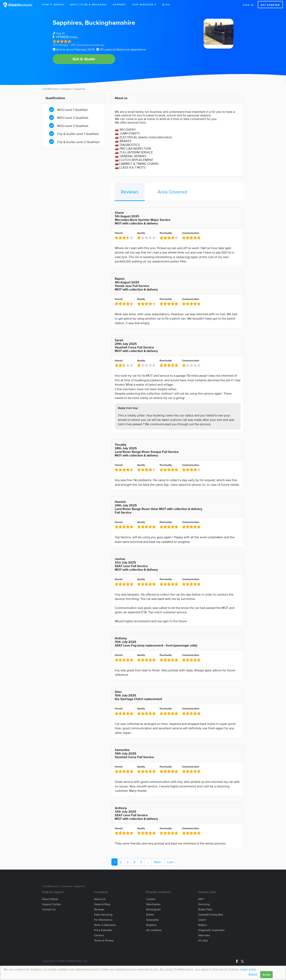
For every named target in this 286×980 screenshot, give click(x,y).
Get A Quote (84, 59)
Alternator (204, 935)
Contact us (49, 909)
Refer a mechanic (105, 925)
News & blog (102, 904)
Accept (266, 975)
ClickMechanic (50, 89)
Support (119, 4)
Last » (171, 862)
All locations (154, 930)
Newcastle (153, 920)
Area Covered (172, 192)
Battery (203, 925)
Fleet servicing (103, 915)
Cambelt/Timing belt (210, 915)
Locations (66, 89)
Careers (99, 935)
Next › (158, 862)
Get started (270, 5)
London (151, 899)
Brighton (151, 925)
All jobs (203, 941)
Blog (166, 4)
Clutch (202, 920)
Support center (52, 904)
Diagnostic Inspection (211, 930)
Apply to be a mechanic (88, 4)
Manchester (153, 904)
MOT (201, 899)
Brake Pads (205, 909)
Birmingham (153, 909)
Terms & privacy (104, 941)
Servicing (204, 904)
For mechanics (103, 920)
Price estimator (103, 930)
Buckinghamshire (110, 22)
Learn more (248, 969)
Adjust (253, 974)
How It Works (53, 4)
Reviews (130, 192)
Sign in (248, 5)
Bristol (150, 915)
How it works (50, 899)
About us (100, 899)
